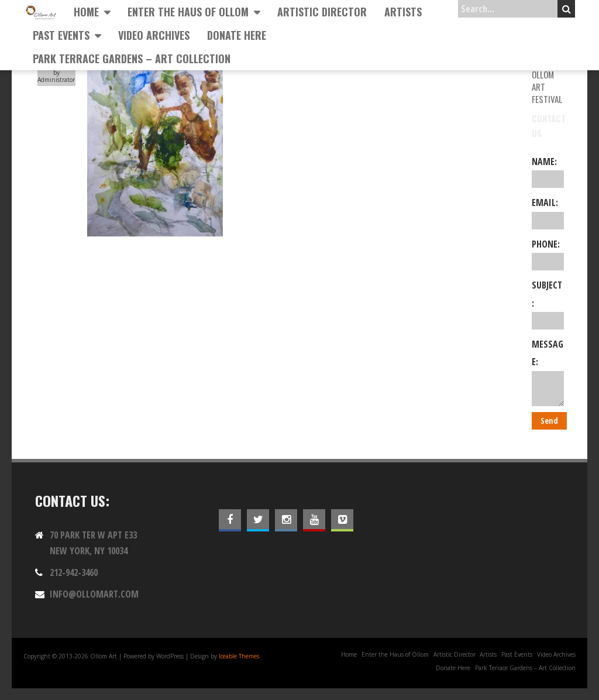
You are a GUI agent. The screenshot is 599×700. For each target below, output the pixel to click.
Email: (548, 212)
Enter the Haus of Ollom (188, 12)
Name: (548, 171)
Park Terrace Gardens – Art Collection (132, 59)
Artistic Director (322, 12)
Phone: (548, 254)
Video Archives (154, 35)
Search (567, 9)
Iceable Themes (239, 656)
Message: (548, 372)
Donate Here (237, 35)
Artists (403, 12)
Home (86, 12)
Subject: (548, 304)
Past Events (61, 35)
